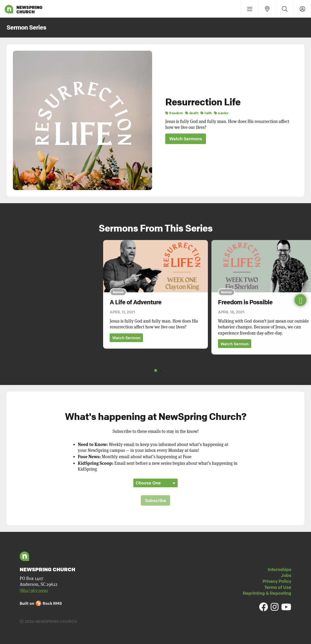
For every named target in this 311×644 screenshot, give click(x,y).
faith (206, 113)
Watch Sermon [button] (126, 338)
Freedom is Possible (245, 302)
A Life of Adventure (136, 302)
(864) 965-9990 (34, 590)
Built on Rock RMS (41, 603)
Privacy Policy (277, 581)
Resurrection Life (203, 102)
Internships (279, 569)
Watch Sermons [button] (186, 139)
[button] (300, 300)
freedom (174, 113)
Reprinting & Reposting (267, 593)
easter (221, 113)
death (192, 113)
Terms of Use (278, 587)
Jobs (286, 575)
